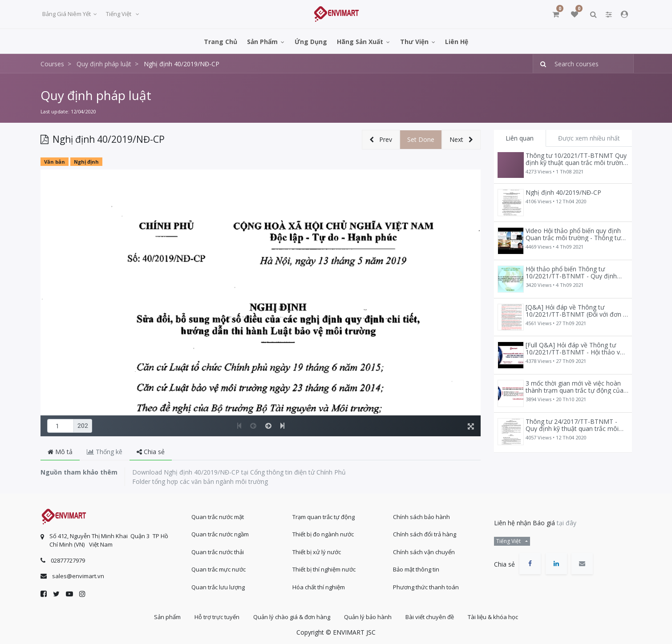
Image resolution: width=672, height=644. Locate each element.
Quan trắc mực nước (219, 569)
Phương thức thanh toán (426, 587)
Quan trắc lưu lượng (218, 587)
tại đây (567, 523)
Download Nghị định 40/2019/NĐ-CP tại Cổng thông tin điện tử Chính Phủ (239, 472)
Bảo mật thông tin (416, 569)
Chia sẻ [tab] (151, 452)
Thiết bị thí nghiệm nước (324, 569)
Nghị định (86, 162)
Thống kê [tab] (105, 452)
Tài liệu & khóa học (493, 617)
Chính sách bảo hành (421, 517)
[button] (381, 140)
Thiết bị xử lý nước (317, 552)
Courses (52, 64)
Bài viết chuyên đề (430, 617)
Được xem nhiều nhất (589, 138)
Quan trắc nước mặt (218, 517)
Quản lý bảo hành (368, 617)
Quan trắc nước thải (218, 552)
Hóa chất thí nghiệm (319, 587)
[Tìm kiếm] (540, 64)
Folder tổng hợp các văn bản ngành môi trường (200, 481)
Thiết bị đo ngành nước (323, 534)
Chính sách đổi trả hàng (425, 534)
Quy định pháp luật (96, 95)
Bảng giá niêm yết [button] (67, 14)
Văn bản (55, 162)
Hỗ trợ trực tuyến (217, 617)
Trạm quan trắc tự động (324, 517)
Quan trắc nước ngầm (220, 534)
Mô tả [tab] (60, 452)
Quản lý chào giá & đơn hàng (292, 617)
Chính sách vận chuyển (424, 552)
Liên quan (520, 138)
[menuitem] (221, 41)
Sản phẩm (167, 617)
